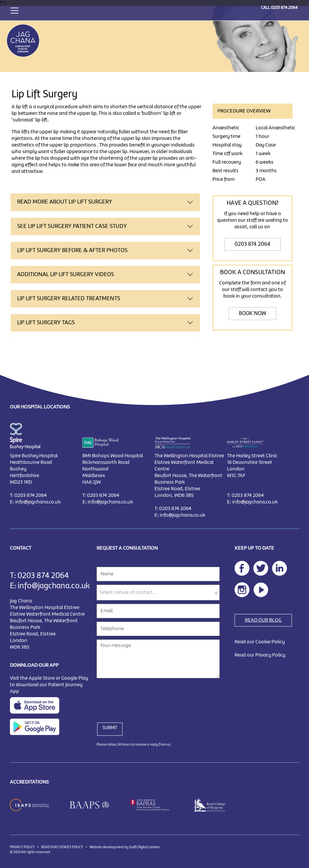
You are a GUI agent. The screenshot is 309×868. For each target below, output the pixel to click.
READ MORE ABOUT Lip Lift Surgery (65, 202)
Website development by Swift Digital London (125, 847)
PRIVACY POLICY (22, 847)
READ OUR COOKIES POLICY (62, 847)
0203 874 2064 (284, 8)
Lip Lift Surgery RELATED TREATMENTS (69, 299)
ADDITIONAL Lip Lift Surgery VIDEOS (66, 275)
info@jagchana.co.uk (38, 502)
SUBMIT (110, 728)
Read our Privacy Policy (260, 655)
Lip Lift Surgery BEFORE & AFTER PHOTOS (72, 251)
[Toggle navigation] (14, 10)
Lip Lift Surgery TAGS (46, 323)
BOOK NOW (253, 314)
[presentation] (147, 696)
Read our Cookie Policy (260, 642)
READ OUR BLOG (263, 620)
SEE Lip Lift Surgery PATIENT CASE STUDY (72, 226)
